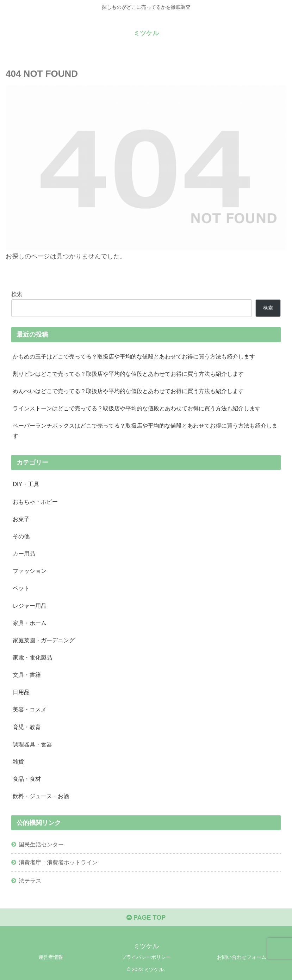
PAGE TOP (146, 918)
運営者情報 (51, 957)
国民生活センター (41, 844)
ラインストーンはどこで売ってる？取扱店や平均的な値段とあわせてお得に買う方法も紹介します (137, 408)
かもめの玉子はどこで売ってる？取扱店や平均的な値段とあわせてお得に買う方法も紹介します (134, 356)
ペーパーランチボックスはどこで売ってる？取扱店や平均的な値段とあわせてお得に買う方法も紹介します (145, 431)
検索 (17, 294)
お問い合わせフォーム (242, 957)
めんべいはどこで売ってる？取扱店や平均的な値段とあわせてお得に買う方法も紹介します (128, 391)
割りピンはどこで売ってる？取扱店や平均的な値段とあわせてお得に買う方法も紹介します (128, 374)
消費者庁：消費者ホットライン (58, 862)
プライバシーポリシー (146, 957)
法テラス (30, 881)
